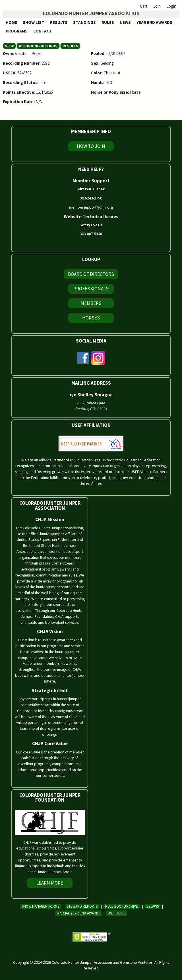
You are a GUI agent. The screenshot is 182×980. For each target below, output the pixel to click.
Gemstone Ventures (136, 962)
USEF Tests (117, 913)
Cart (144, 6)
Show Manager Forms (41, 906)
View (11, 46)
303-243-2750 (91, 198)
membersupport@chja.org (91, 207)
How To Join (91, 146)
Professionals (91, 289)
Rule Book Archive (122, 906)
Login (171, 6)
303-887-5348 (91, 234)
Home (11, 22)
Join (157, 6)
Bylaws (153, 906)
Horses (91, 318)
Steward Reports (82, 906)
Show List (34, 22)
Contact (43, 31)
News (125, 22)
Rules (108, 22)
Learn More (50, 883)
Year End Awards (154, 22)
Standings (84, 22)
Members (91, 303)
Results (59, 22)
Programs (17, 31)
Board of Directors (91, 274)
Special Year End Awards (78, 913)
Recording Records (38, 46)
